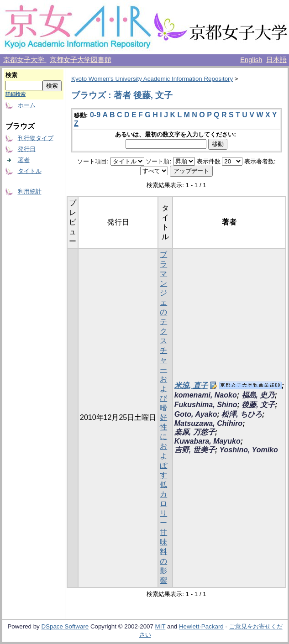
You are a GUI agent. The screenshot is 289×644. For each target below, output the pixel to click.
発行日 (27, 149)
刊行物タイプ (36, 138)
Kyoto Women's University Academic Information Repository (152, 79)
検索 (11, 75)
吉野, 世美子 (195, 450)
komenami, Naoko (206, 395)
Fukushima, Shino (206, 405)
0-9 (95, 115)
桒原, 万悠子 (195, 432)
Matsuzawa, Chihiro (208, 423)
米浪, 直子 (191, 385)
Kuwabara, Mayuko (208, 441)
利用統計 (30, 191)
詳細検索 (16, 94)
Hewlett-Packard (201, 626)
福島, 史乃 (258, 395)
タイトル (30, 171)
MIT (160, 626)
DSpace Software (65, 626)
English (251, 60)
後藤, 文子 (258, 405)
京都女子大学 (25, 60)
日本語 (276, 60)
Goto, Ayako (196, 414)
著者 (24, 160)
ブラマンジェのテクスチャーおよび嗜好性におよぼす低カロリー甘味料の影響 (163, 417)
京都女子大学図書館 (81, 60)
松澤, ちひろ (242, 414)
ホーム (27, 105)
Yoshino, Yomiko (248, 450)
